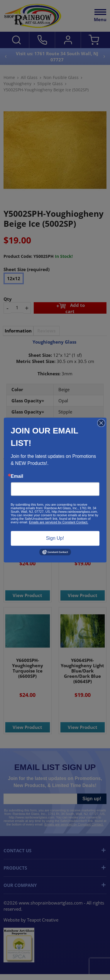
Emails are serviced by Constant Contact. (59, 522)
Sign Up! (55, 538)
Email (17, 476)
